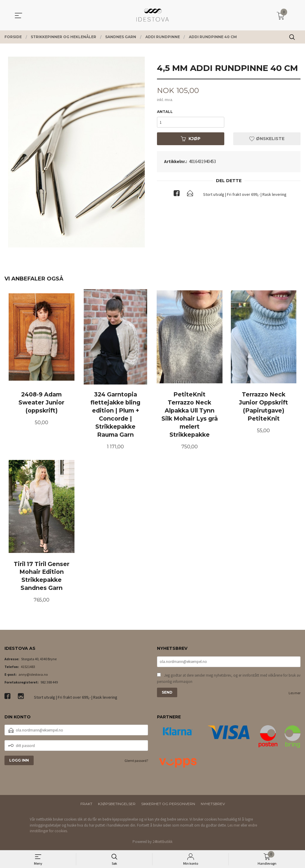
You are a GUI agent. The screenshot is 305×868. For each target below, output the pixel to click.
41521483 (28, 667)
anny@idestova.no (33, 675)
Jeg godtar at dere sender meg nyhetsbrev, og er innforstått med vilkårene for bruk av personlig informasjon (229, 679)
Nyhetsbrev (213, 805)
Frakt (86, 805)
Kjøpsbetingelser (117, 805)
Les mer (295, 693)
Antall (165, 112)
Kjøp (191, 139)
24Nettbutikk (162, 842)
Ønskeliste (267, 139)
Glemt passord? (136, 761)
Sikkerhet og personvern (168, 805)
